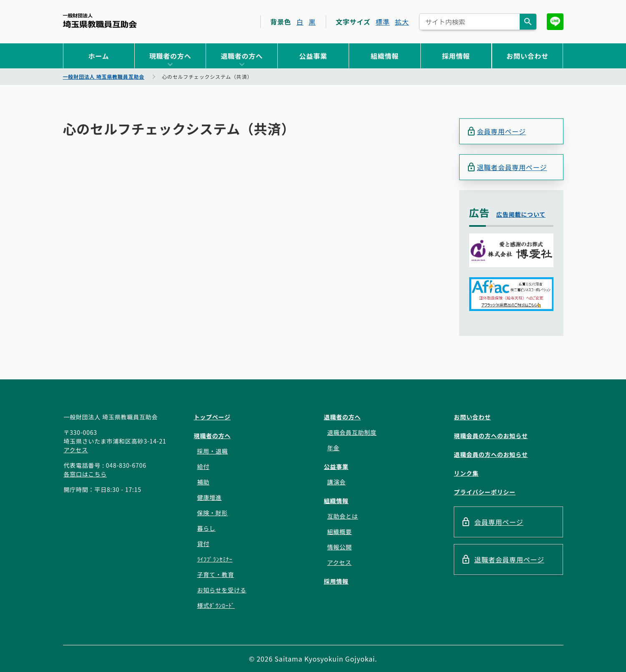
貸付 (203, 544)
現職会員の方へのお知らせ (491, 436)
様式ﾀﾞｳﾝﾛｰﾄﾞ (216, 605)
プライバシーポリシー (485, 492)
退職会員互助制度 (352, 432)
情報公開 (339, 547)
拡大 (402, 22)
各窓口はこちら (85, 474)
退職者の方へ (242, 56)
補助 (203, 482)
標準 (383, 22)
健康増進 (209, 497)
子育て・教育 (215, 574)
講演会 (336, 482)
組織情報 (385, 56)
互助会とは (342, 516)
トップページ (212, 417)
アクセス (76, 450)
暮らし (206, 528)
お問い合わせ (527, 56)
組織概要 (339, 532)
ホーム (99, 56)
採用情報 (456, 56)
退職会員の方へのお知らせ (491, 454)
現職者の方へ (170, 56)
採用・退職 (212, 451)
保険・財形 (212, 513)
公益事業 (313, 56)
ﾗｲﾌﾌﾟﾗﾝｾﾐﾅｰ (215, 559)
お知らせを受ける (221, 590)
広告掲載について (521, 214)
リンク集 (466, 473)
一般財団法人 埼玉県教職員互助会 (100, 21)
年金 (333, 448)
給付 (203, 466)
